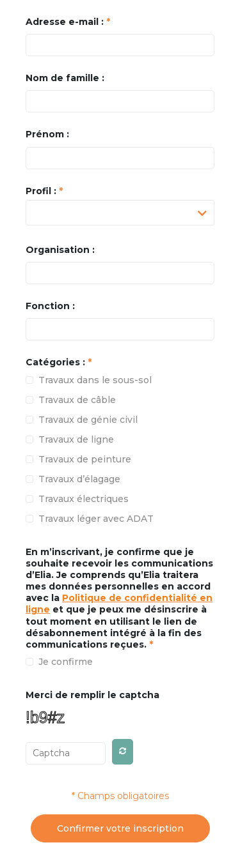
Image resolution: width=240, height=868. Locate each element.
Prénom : (47, 134)
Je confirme (66, 662)
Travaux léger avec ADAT (96, 519)
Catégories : (59, 362)
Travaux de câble (77, 400)
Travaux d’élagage (79, 479)
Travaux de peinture (85, 459)
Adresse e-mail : (68, 22)
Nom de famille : (65, 78)
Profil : (44, 191)
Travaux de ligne (76, 439)
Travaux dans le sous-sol (95, 380)
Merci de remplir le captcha (92, 695)
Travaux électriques (84, 499)
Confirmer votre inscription (120, 828)
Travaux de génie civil (88, 420)
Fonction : (50, 306)
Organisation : (60, 250)
